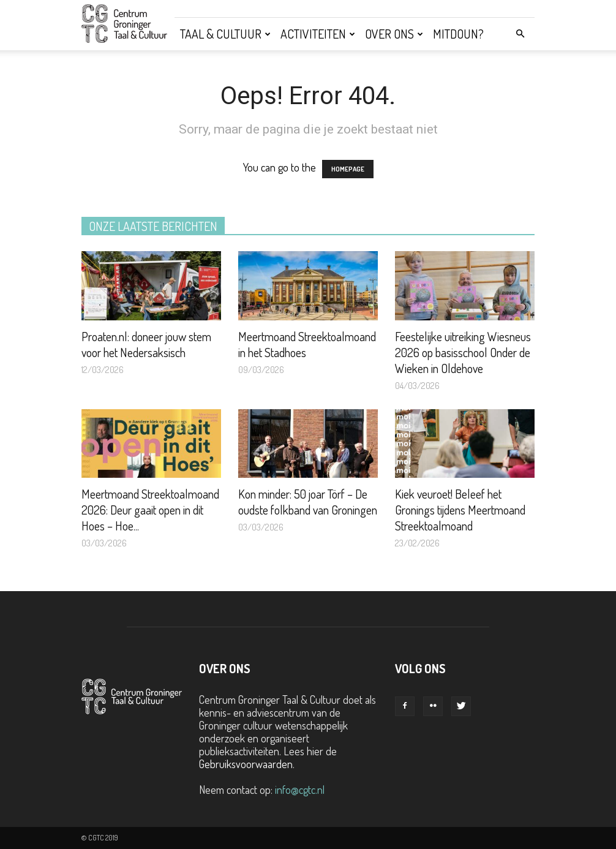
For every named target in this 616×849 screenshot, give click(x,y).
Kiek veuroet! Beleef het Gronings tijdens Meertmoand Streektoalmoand (460, 510)
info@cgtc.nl (300, 790)
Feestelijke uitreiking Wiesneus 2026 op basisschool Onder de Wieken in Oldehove (463, 352)
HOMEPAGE (348, 169)
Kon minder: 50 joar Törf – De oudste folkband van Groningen (308, 502)
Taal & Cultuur (225, 34)
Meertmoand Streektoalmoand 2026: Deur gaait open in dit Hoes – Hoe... (150, 510)
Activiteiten (318, 34)
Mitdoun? (458, 34)
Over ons (394, 34)
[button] (520, 33)
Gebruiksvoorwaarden (246, 764)
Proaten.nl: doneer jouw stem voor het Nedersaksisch (146, 344)
